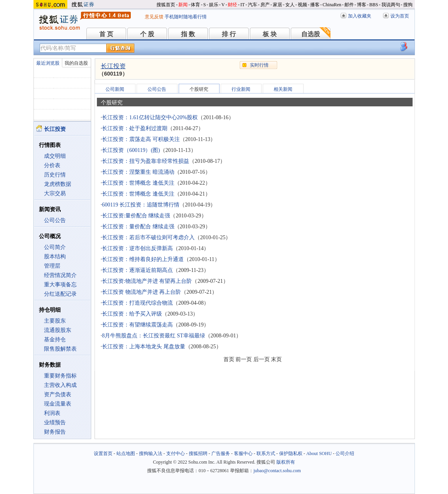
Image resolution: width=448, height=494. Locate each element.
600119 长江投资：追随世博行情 (141, 205)
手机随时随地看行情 (186, 17)
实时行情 (259, 65)
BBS (374, 5)
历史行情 (55, 175)
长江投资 (113, 66)
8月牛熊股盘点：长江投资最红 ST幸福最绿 (154, 336)
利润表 (52, 413)
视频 (302, 5)
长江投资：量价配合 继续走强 (138, 227)
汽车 (253, 5)
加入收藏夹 (360, 16)
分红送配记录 (60, 294)
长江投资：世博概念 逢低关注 (138, 183)
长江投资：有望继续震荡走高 (137, 325)
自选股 (311, 34)
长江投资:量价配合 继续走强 (136, 216)
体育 (195, 5)
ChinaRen (332, 5)
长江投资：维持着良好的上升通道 (143, 259)
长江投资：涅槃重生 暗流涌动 (138, 172)
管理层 (52, 266)
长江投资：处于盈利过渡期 (135, 128)
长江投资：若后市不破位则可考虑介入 (148, 237)
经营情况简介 (60, 275)
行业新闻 (241, 89)
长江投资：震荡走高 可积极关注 (141, 139)
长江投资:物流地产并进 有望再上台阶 (147, 281)
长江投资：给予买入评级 (132, 314)
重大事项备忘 (60, 285)
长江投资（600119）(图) (131, 150)
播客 (315, 5)
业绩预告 (55, 423)
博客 (362, 5)
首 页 (106, 34)
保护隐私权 (291, 453)
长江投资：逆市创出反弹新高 (137, 248)
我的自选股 (76, 63)
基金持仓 (55, 340)
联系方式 (266, 453)
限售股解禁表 (60, 349)
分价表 (52, 165)
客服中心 (243, 453)
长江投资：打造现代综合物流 (137, 303)
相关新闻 (283, 89)
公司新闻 (115, 89)
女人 (290, 5)
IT (242, 5)
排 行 (229, 34)
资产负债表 (58, 394)
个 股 (147, 34)
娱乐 (214, 5)
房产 (265, 5)
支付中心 (176, 453)
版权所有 (286, 462)
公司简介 (55, 247)
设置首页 (103, 453)
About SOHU (319, 453)
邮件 (349, 5)
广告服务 (221, 453)
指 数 (188, 34)
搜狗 (408, 5)
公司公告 (55, 220)
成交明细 (55, 156)
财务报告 (55, 432)
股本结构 (55, 257)
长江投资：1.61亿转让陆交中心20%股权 (150, 117)
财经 (232, 5)
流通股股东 (58, 330)
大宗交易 (55, 193)
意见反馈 (154, 17)
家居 (278, 5)
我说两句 (391, 5)
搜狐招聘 (198, 453)
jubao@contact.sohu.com (277, 471)
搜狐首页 (166, 5)
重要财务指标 (60, 376)
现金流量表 (58, 404)
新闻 (183, 5)
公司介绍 (345, 453)
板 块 (270, 34)
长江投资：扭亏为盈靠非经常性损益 (146, 161)
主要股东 (55, 321)
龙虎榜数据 (58, 184)
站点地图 (126, 453)
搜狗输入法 (151, 453)
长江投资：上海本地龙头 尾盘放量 (144, 347)
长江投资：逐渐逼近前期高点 (137, 270)
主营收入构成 (60, 385)
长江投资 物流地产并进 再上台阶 (141, 292)
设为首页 (400, 16)
